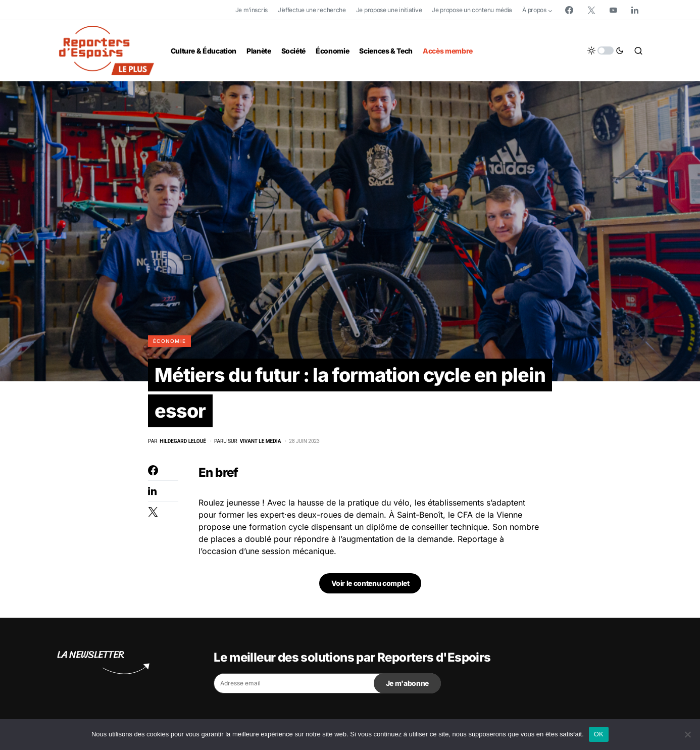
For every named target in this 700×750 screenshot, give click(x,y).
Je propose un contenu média (472, 10)
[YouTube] (613, 10)
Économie (169, 341)
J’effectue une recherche (312, 10)
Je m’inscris (252, 10)
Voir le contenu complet (370, 588)
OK (599, 734)
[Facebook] (569, 10)
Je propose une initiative (389, 10)
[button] (606, 51)
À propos (534, 10)
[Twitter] (591, 10)
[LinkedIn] (635, 10)
